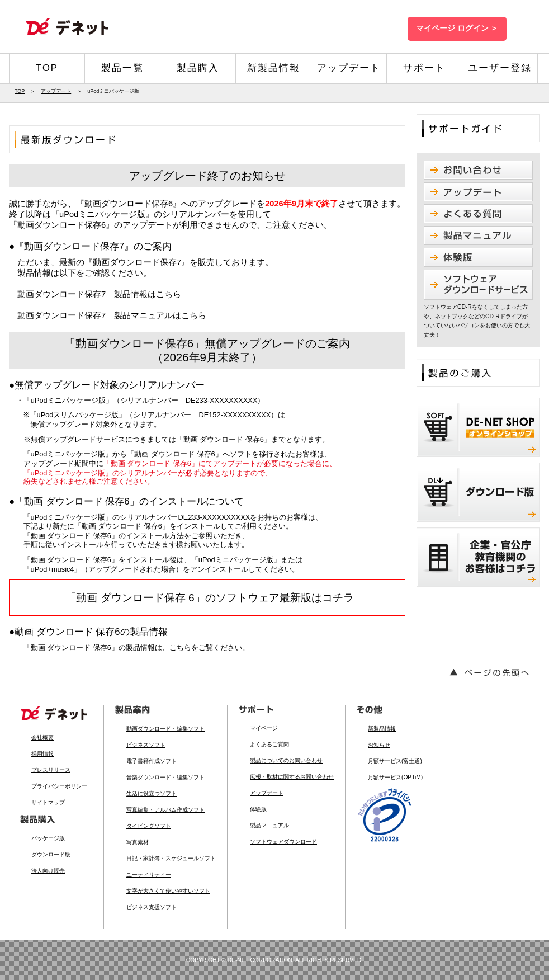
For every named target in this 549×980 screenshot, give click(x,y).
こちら (180, 647)
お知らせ (379, 745)
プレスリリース (51, 770)
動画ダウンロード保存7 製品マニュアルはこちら (112, 315)
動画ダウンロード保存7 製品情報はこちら (99, 294)
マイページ (264, 728)
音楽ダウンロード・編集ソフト (165, 777)
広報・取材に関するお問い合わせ (292, 777)
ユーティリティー (149, 875)
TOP (47, 68)
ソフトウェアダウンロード (283, 842)
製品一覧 (122, 68)
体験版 (258, 809)
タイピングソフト (149, 826)
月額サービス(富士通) (395, 761)
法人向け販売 (48, 871)
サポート (424, 68)
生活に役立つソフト (152, 793)
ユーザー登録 (500, 68)
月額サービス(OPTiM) (395, 777)
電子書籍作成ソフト (152, 761)
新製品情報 (274, 68)
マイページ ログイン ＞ (457, 28)
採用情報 (42, 754)
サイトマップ (48, 802)
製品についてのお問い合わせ (286, 760)
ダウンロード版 (51, 854)
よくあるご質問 (269, 744)
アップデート (349, 68)
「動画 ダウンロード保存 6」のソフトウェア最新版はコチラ (209, 598)
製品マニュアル (269, 825)
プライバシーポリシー (59, 786)
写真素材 (138, 842)
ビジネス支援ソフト (152, 907)
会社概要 (42, 738)
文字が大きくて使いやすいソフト (168, 891)
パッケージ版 (48, 838)
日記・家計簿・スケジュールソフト (171, 858)
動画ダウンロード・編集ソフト (165, 729)
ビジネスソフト (146, 745)
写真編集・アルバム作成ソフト (165, 810)
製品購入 (198, 68)
